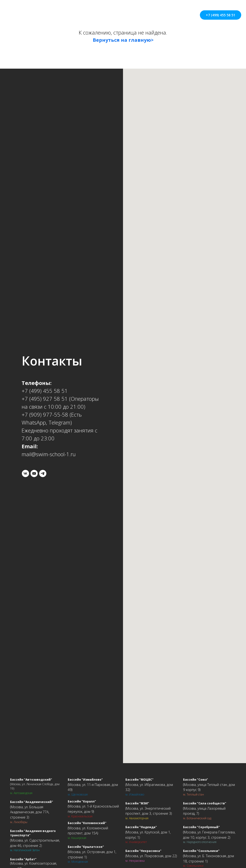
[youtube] (34, 473)
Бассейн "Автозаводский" (31, 780)
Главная (44, 12)
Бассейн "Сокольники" (201, 851)
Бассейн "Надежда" (141, 827)
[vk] (25, 473)
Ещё (114, 18)
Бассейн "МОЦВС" (139, 780)
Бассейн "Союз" (196, 780)
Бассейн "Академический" (32, 802)
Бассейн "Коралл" (82, 801)
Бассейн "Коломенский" (87, 823)
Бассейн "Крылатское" (86, 847)
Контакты (151, 12)
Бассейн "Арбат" (23, 859)
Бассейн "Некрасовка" (143, 851)
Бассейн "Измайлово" (85, 780)
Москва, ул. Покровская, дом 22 (151, 856)
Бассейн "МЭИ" (137, 803)
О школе (67, 12)
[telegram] (43, 473)
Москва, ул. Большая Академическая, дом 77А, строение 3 (30, 812)
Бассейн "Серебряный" (201, 827)
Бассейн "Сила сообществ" (205, 803)
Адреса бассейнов (117, 12)
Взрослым (177, 12)
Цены (88, 12)
